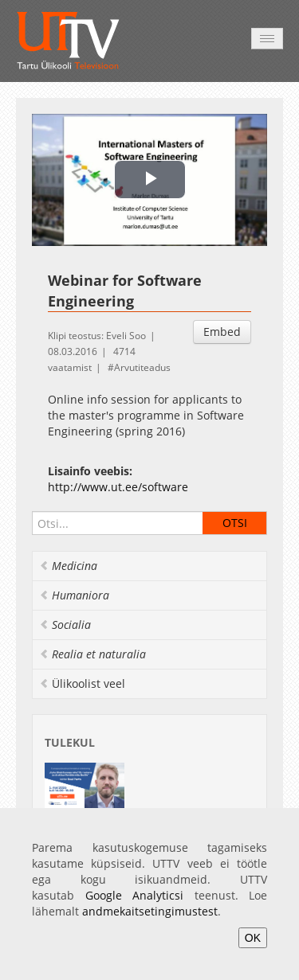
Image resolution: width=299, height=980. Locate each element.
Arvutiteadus (142, 367)
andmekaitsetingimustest (150, 911)
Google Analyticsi (135, 895)
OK (253, 938)
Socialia (65, 625)
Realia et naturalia (92, 654)
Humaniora (74, 595)
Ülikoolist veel (82, 683)
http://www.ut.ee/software (118, 487)
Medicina (68, 566)
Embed (222, 332)
